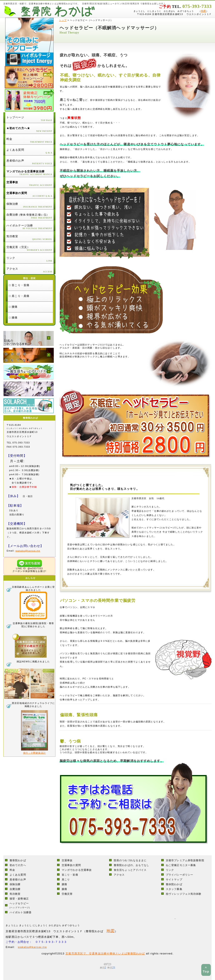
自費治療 (15, 889)
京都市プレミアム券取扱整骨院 (185, 860)
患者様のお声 (18, 880)
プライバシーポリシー (179, 875)
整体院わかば (174, 884)
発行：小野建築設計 (34, 753)
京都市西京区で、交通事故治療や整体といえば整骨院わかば (105, 953)
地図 (204, 11)
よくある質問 (18, 875)
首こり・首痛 (70, 875)
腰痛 (64, 884)
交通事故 (67, 860)
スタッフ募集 (174, 889)
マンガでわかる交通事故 (77, 870)
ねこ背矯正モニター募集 (181, 865)
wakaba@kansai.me (28, 551)
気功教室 (15, 894)
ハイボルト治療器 (21, 912)
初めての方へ (18, 865)
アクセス (29, 389)
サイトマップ (174, 880)
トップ (63, 20)
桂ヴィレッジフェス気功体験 (184, 894)
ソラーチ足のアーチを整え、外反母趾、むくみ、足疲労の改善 (29, 406)
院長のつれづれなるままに (29, 338)
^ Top (206, 970)
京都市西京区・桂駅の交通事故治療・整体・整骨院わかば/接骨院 (50, 11)
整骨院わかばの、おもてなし (29, 355)
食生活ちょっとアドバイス (29, 372)
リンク (170, 870)
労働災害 (67, 894)
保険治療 (15, 884)
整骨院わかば (18, 860)
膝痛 (64, 889)
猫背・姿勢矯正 (19, 899)
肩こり (66, 880)
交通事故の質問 (71, 865)
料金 (12, 870)
